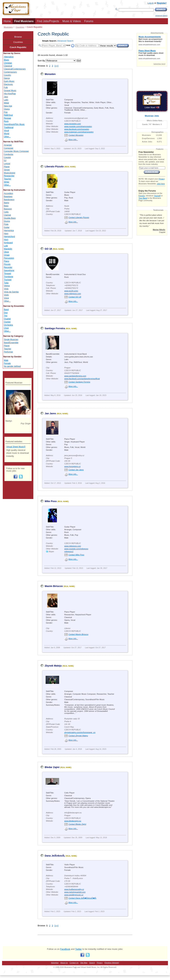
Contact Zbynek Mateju (78, 736)
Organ (7, 255)
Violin (6, 295)
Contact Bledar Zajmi (77, 824)
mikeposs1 (69, 551)
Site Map (84, 963)
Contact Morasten (76, 135)
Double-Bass (10, 218)
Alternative (9, 57)
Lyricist (7, 164)
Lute (6, 246)
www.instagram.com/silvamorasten (79, 132)
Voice (6, 298)
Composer (9, 148)
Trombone (8, 277)
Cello (6, 212)
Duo (6, 313)
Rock (6, 121)
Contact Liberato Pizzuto (79, 217)
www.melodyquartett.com (75, 892)
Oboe (6, 252)
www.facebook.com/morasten (77, 129)
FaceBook (65, 949)
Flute (6, 224)
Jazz (6, 97)
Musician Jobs (152, 116)
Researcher (9, 176)
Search (92, 963)
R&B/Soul (8, 115)
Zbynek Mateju (53, 666)
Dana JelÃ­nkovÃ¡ (55, 856)
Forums (89, 21)
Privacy (162, 179)
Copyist (7, 157)
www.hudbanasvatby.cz (74, 889)
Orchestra (8, 325)
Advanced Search (161, 16)
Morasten (50, 74)
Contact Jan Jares (76, 470)
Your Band (143, 198)
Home (7, 21)
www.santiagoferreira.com (75, 376)
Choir (6, 328)
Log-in (151, 3)
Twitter (78, 949)
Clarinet (7, 215)
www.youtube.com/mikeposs (76, 549)
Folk (6, 87)
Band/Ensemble (11, 343)
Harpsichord (9, 236)
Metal (6, 103)
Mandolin (8, 249)
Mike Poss (51, 501)
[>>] (56, 66)
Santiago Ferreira (55, 328)
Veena (7, 286)
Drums (7, 221)
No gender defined (12, 366)
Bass (6, 206)
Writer (7, 182)
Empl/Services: (149, 138)
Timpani (7, 274)
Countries (20, 27)
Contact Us (74, 963)
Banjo (6, 203)
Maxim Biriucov (54, 586)
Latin (6, 100)
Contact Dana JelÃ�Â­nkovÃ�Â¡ (82, 898)
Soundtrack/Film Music (14, 124)
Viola (6, 289)
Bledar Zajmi (52, 767)
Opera (7, 109)
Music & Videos (72, 21)
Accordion (8, 193)
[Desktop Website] (112, 963)
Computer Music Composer (16, 151)
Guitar (7, 227)
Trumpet (8, 280)
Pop (6, 112)
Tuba (6, 283)
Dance (7, 78)
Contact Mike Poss (76, 555)
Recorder (8, 267)
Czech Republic (18, 47)
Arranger (8, 145)
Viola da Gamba (11, 292)
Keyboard (8, 243)
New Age (8, 106)
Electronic (8, 84)
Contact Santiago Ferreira (79, 382)
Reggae (7, 118)
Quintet (7, 322)
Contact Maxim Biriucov (78, 634)
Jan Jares (50, 413)
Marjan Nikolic (159, 230)
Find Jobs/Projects (48, 21)
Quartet (7, 319)
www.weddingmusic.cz (74, 895)
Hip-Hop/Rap (10, 94)
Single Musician (11, 340)
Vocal (6, 130)
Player (7, 167)
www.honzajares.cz (72, 466)
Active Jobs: (147, 142)
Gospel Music (10, 91)
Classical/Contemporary (15, 69)
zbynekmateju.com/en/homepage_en (80, 732)
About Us (64, 963)
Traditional (9, 127)
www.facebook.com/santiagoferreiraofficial (82, 379)
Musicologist (9, 173)
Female (7, 363)
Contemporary (10, 72)
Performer (8, 352)
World (6, 134)
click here (161, 184)
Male (6, 360)
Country (7, 75)
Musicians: (147, 135)
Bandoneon (9, 200)
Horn (6, 240)
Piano (6, 261)
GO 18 (48, 249)
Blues (6, 60)
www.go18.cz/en (71, 291)
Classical (8, 66)
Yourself (157, 196)
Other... (7, 137)
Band (6, 310)
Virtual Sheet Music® (16, 447)
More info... (73, 140)
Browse (18, 37)
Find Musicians (24, 21)
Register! (162, 3)
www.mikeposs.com (73, 294)
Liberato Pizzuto (54, 167)
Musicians (8, 27)
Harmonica (9, 230)
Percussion (9, 258)
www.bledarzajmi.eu (73, 821)
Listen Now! (152, 108)
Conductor (9, 154)
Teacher (7, 179)
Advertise (55, 963)
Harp (6, 234)
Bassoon (8, 209)
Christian (8, 63)
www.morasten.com (73, 124)
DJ (5, 161)
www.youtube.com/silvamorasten (78, 126)
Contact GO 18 (75, 297)
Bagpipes (8, 197)
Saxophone (9, 270)
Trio (6, 316)
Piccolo (7, 264)
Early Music (9, 81)
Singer (7, 170)
